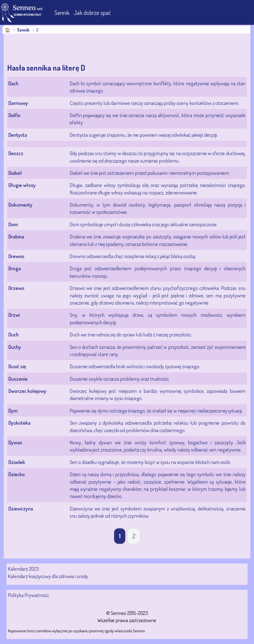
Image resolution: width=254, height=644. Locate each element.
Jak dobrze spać (92, 13)
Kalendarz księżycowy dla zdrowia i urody (48, 576)
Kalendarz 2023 (23, 569)
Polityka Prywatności (28, 595)
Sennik (63, 13)
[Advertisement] (43, 48)
